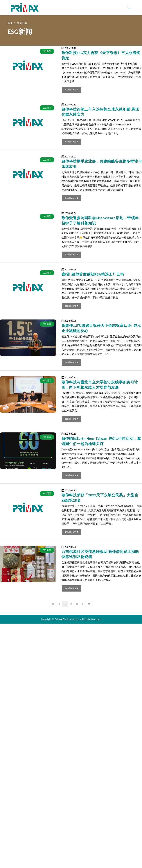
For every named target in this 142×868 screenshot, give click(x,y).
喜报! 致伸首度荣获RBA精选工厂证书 (93, 274)
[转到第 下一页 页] (83, 604)
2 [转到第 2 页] (71, 604)
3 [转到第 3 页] (77, 604)
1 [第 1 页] (65, 604)
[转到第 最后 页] (89, 604)
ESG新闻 (47, 51)
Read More (71, 90)
